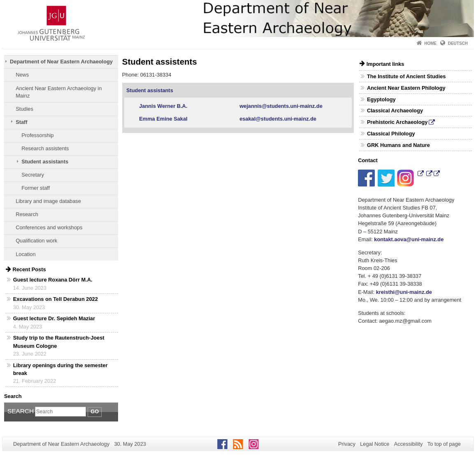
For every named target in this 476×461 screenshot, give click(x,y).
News (22, 75)
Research (27, 214)
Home (430, 43)
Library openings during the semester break (60, 369)
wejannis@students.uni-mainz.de (281, 106)
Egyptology (381, 99)
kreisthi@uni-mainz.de (404, 292)
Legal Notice (375, 444)
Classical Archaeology (395, 111)
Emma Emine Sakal (165, 119)
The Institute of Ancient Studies (406, 76)
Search (21, 411)
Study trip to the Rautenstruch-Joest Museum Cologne (59, 342)
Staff (21, 122)
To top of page (444, 444)
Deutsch (458, 43)
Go (95, 411)
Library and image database (48, 201)
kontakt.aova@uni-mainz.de (409, 239)
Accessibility (409, 444)
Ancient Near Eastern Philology (406, 88)
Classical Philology (391, 134)
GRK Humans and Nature (398, 145)
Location (26, 254)
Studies (24, 109)
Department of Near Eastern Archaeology (61, 62)
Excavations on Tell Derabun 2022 (56, 299)
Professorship (37, 135)
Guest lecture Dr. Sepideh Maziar (54, 318)
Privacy (347, 444)
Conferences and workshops (49, 227)
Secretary (33, 175)
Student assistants (45, 162)
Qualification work (36, 241)
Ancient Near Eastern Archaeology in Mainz (59, 92)
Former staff (36, 188)
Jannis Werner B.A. (163, 106)
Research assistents (45, 148)
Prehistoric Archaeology (397, 122)
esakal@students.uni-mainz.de (278, 119)
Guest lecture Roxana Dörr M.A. (53, 280)
